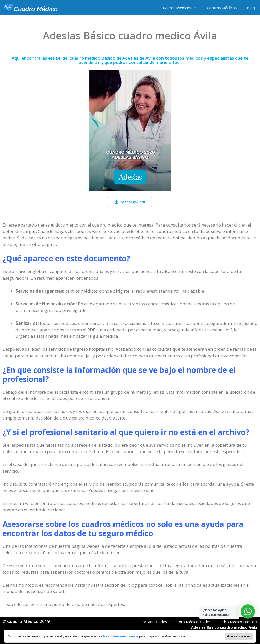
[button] (130, 202)
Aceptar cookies (239, 636)
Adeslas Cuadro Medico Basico (228, 622)
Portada (147, 622)
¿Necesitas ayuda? (215, 613)
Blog (251, 8)
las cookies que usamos (121, 636)
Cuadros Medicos (181, 8)
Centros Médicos (222, 8)
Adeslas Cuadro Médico (178, 622)
